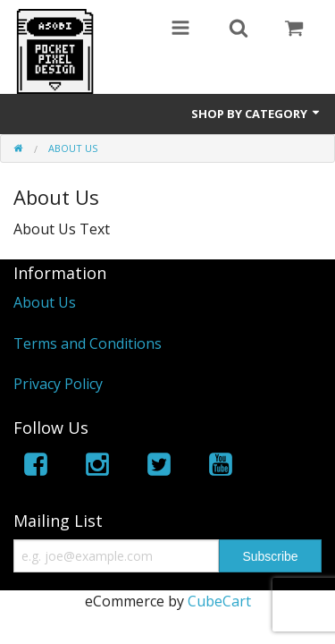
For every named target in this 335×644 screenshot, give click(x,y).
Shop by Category (256, 114)
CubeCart (219, 601)
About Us (45, 302)
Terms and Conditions (88, 343)
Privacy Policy (58, 384)
